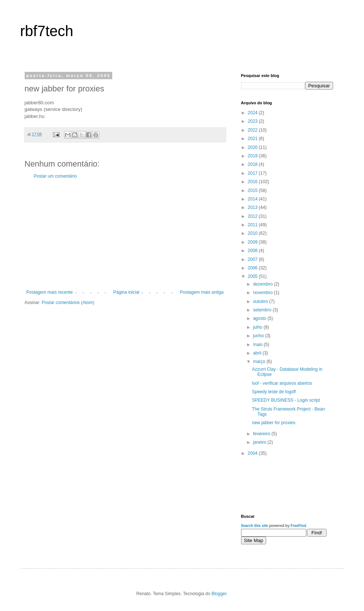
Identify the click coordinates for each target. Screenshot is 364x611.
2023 (253, 121)
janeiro (260, 442)
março (260, 362)
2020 (253, 147)
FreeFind (298, 526)
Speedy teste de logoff (274, 392)
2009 (253, 242)
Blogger (219, 594)
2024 (253, 113)
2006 (253, 268)
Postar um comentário (55, 176)
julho (258, 327)
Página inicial (126, 292)
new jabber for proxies (273, 423)
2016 (253, 182)
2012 (253, 216)
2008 (253, 251)
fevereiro (262, 434)
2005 (253, 276)
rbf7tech (47, 31)
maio (258, 345)
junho (259, 336)
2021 (253, 139)
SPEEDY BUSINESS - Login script (286, 400)
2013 (253, 207)
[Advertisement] (125, 234)
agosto (260, 318)
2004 (253, 453)
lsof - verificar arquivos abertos (282, 383)
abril (258, 353)
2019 (253, 156)
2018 (253, 164)
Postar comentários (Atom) (68, 303)
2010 (253, 233)
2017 (253, 173)
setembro (263, 310)
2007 (253, 259)
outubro (261, 301)
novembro (263, 293)
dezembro (263, 284)
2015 (253, 191)
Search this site (255, 526)
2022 (253, 130)
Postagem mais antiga (202, 292)
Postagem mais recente (50, 292)
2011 (253, 225)
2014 (253, 199)
